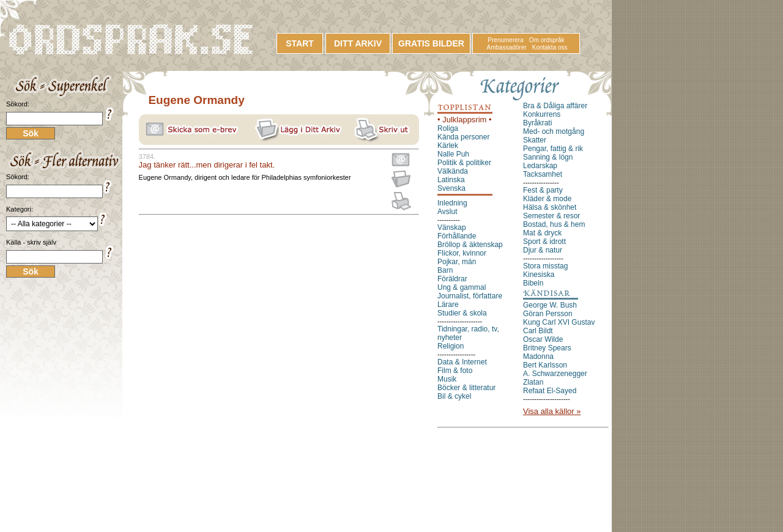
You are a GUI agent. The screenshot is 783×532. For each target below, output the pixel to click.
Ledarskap (540, 166)
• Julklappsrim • (465, 120)
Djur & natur (543, 250)
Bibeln (533, 283)
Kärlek (448, 146)
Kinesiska (539, 275)
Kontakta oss (550, 47)
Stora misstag (545, 266)
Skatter (535, 140)
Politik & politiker (464, 163)
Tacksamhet (543, 174)
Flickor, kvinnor (462, 253)
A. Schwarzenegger (555, 374)
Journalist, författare (470, 296)
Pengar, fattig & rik (553, 149)
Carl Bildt (538, 331)
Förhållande (457, 236)
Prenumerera (505, 40)
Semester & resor (551, 216)
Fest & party (543, 190)
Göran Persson (548, 314)
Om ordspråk (547, 40)
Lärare (448, 305)
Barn (445, 270)
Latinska (451, 180)
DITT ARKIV (358, 43)
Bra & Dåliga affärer (555, 106)
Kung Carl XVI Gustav (559, 322)
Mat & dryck (542, 233)
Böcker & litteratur (466, 388)
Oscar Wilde (543, 339)
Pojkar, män (457, 262)
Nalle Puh (453, 154)
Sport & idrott (544, 242)
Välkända (453, 171)
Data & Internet (462, 362)
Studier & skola (462, 313)
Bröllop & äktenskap (470, 245)
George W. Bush (550, 305)
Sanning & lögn (548, 157)
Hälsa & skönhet (550, 207)
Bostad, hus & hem (554, 224)
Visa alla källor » (552, 411)
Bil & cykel (454, 396)
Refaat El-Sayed (550, 391)
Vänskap (452, 227)
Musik (447, 379)
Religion (451, 346)
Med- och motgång (554, 131)
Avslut (447, 212)
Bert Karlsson (545, 365)
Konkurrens (542, 114)
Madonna (538, 357)
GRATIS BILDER (431, 43)
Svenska (451, 188)
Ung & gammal (462, 287)
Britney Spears (547, 348)
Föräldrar (452, 279)
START (300, 43)
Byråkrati (537, 123)
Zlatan (533, 382)
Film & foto (455, 371)
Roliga (448, 128)
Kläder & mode (547, 199)
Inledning (452, 203)
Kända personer (463, 137)
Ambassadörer (507, 47)
